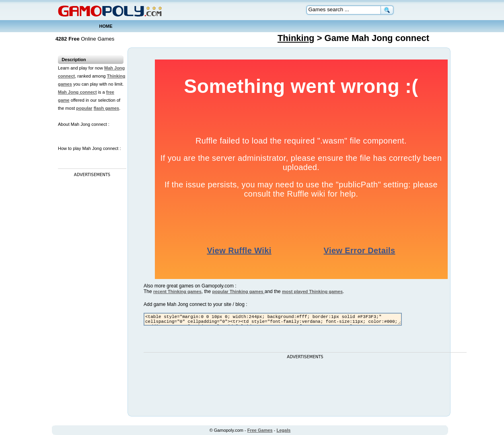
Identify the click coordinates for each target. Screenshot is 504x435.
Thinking (296, 38)
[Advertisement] (90, 300)
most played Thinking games (312, 291)
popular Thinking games (239, 291)
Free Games (260, 430)
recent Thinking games (177, 291)
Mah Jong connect (77, 92)
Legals (284, 430)
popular (84, 108)
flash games (107, 108)
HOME (106, 26)
